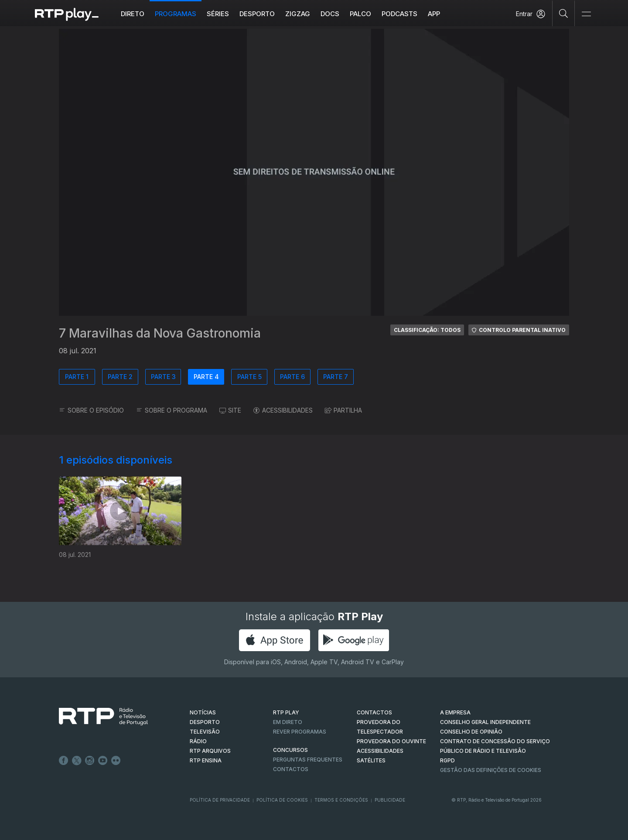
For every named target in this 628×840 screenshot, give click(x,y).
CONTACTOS (374, 712)
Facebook (64, 761)
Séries (218, 14)
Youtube (103, 761)
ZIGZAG (298, 14)
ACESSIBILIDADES (283, 410)
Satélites (371, 760)
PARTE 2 (120, 377)
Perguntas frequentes (308, 760)
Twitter (77, 761)
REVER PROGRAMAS (300, 732)
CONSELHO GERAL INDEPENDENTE (485, 722)
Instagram (90, 761)
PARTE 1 (77, 377)
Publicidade (390, 800)
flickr (116, 761)
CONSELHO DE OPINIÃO (471, 732)
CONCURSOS (290, 750)
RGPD (447, 760)
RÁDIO (198, 741)
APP (434, 14)
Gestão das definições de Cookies (491, 770)
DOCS (330, 14)
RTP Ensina (206, 760)
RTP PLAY (286, 712)
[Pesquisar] (564, 13)
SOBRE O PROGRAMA (172, 410)
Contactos (291, 769)
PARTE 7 (336, 377)
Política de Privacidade (220, 800)
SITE (230, 410)
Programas (176, 14)
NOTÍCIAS (203, 712)
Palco (360, 14)
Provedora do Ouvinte (391, 741)
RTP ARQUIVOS (210, 751)
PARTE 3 (163, 377)
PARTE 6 (292, 377)
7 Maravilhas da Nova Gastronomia (160, 333)
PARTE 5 (249, 377)
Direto (133, 14)
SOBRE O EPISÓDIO (91, 410)
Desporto (257, 14)
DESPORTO (205, 722)
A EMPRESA (455, 712)
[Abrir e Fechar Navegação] (586, 14)
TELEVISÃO (205, 732)
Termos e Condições (341, 800)
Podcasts (399, 14)
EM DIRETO (288, 722)
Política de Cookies (282, 800)
